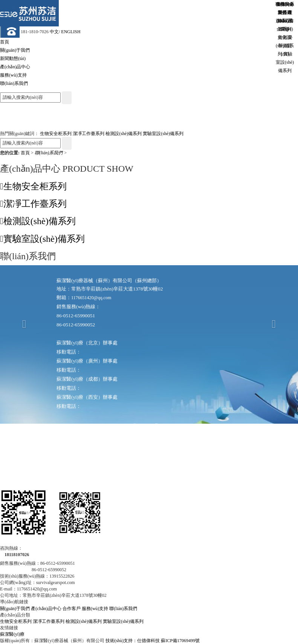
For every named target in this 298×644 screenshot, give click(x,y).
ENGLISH (71, 32)
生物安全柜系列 (56, 134)
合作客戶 (72, 609)
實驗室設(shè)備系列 (163, 134)
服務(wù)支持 (95, 609)
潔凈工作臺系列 (89, 134)
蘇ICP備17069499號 (180, 641)
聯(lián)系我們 (49, 153)
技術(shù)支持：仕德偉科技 (133, 641)
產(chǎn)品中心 (46, 609)
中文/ (55, 32)
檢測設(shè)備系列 (124, 134)
